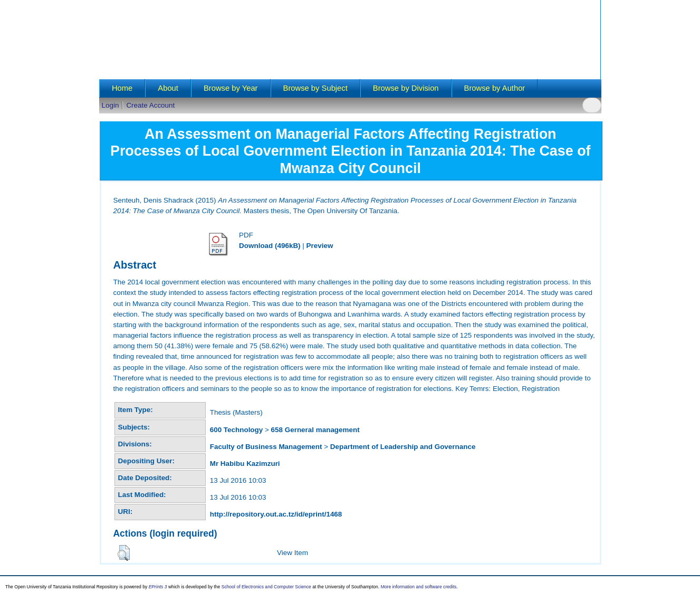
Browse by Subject (315, 88)
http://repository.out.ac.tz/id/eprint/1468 (276, 514)
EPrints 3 (158, 587)
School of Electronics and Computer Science (266, 587)
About (168, 88)
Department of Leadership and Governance (403, 447)
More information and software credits (419, 587)
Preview (320, 246)
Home (122, 88)
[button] (124, 553)
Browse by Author (495, 88)
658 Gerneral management (315, 430)
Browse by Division (406, 88)
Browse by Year (231, 88)
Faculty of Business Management (266, 447)
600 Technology (237, 430)
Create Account (150, 105)
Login (111, 105)
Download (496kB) (270, 246)
